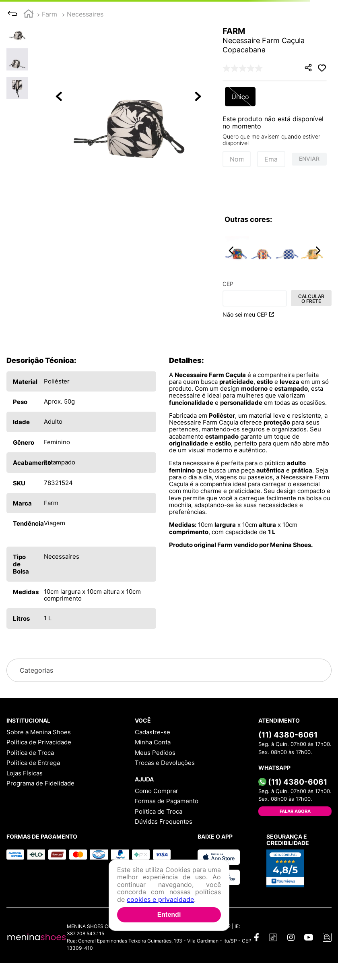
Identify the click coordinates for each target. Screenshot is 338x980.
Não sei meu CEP (248, 314)
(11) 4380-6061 (288, 735)
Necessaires (85, 14)
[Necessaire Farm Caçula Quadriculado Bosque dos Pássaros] (262, 251)
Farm (49, 14)
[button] (129, 97)
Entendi (169, 915)
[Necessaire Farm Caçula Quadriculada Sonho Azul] (287, 251)
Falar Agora (295, 811)
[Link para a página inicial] (29, 15)
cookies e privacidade (160, 899)
